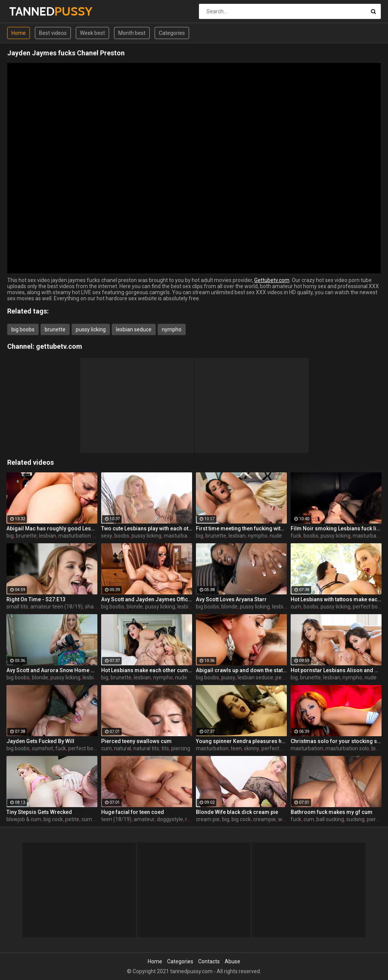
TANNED (29, 11)
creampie (264, 819)
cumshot (42, 748)
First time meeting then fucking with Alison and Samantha (241, 528)
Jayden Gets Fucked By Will (40, 741)
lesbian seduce (134, 329)
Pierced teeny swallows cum (136, 741)
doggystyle (170, 819)
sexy (107, 536)
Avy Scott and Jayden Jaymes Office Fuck (147, 599)
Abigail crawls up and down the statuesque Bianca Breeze (241, 670)
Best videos (53, 33)
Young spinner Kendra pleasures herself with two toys (241, 741)
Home (19, 33)
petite (72, 819)
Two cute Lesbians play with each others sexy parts (147, 528)
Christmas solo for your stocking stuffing (336, 741)
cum (296, 607)
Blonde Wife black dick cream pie (237, 812)
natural (123, 748)
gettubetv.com (59, 346)
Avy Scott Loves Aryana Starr (231, 599)
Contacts (209, 961)
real (190, 819)
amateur (144, 819)
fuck (296, 536)
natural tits (146, 748)
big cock (53, 819)
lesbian (48, 536)
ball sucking (330, 819)
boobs (122, 536)
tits (165, 748)
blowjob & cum (24, 819)
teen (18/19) (116, 819)
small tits (17, 607)
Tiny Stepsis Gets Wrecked (39, 812)
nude (276, 536)
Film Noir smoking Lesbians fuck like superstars (336, 528)
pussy (228, 677)
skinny (252, 748)
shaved (94, 607)
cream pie (208, 819)
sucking (355, 819)
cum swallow (97, 819)
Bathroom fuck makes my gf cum (332, 812)
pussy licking (91, 329)
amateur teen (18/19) (56, 607)
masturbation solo (80, 536)
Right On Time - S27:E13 (36, 599)
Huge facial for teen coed (133, 812)
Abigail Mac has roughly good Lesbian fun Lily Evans (52, 528)
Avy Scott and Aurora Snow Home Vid (52, 670)
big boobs (23, 329)
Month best (132, 33)
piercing (181, 748)
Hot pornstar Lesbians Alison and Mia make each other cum (336, 670)
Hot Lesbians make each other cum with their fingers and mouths (147, 670)
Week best (92, 33)
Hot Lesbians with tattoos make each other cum (336, 599)
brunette (55, 329)
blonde (135, 607)
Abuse (232, 961)
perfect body (368, 607)
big (10, 536)
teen (236, 748)
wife (283, 819)
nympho (172, 329)
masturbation (180, 536)
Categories (172, 33)
